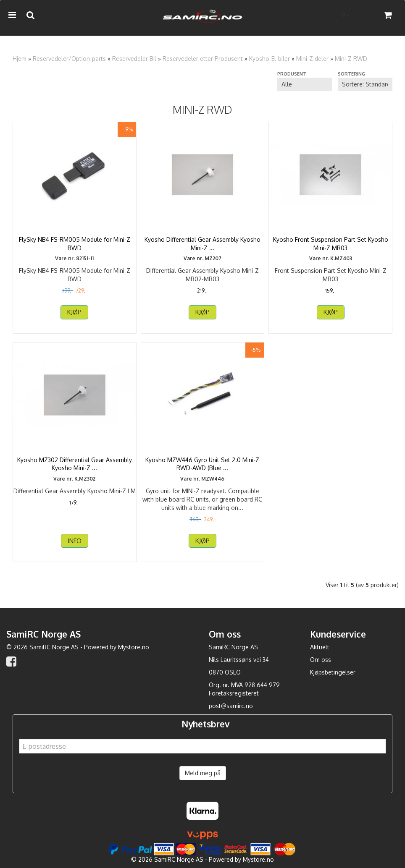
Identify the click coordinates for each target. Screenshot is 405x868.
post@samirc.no (231, 706)
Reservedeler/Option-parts (69, 59)
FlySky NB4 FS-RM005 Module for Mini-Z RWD (75, 244)
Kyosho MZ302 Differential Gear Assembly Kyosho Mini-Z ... (75, 464)
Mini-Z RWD (351, 59)
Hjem (20, 59)
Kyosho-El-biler (270, 59)
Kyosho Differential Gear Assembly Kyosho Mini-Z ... (202, 244)
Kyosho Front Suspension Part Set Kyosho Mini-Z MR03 (331, 244)
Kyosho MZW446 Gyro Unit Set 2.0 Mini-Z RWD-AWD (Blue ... (202, 464)
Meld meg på (203, 773)
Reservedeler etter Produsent (203, 59)
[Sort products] (365, 84)
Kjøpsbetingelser (333, 672)
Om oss (321, 660)
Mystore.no (134, 647)
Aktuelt (320, 647)
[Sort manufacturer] (305, 84)
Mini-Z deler (312, 59)
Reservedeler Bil (134, 59)
